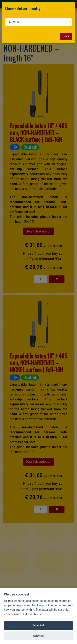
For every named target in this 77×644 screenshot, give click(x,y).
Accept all (38, 625)
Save (66, 36)
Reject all (38, 636)
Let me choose (33, 614)
